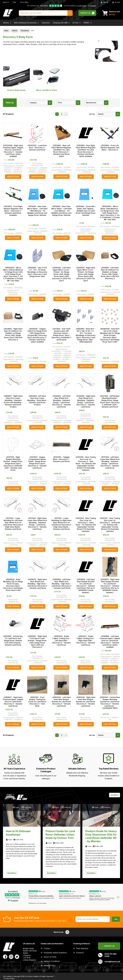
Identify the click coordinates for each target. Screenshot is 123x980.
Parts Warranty (82, 948)
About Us (6, 2)
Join (116, 919)
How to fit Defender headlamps (18, 833)
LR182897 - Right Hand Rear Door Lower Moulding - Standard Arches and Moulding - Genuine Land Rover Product (13, 401)
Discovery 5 (25, 31)
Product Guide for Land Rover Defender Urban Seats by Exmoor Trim (60, 835)
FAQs (15, 2)
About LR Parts (50, 957)
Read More (12, 873)
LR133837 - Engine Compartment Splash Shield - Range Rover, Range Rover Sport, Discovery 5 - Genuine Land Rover (37, 463)
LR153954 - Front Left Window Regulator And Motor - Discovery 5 (110, 148)
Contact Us (109, 946)
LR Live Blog (24, 2)
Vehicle (15, 31)
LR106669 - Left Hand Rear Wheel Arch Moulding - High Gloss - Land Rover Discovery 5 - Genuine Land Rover (61, 584)
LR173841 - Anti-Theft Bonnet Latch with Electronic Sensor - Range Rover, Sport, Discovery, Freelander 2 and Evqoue (61, 334)
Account (116, 2)
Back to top (61, 932)
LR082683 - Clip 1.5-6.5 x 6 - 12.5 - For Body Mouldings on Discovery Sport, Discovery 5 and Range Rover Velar (37, 272)
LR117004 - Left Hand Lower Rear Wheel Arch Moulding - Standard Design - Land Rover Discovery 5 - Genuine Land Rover (110, 463)
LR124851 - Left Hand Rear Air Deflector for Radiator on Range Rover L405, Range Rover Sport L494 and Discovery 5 (110, 273)
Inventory (80, 953)
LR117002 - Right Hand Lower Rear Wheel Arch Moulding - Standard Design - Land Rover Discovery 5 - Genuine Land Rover (37, 524)
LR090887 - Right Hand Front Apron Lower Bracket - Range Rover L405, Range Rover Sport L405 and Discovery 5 (37, 642)
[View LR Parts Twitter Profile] (17, 957)
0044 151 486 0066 (107, 955)
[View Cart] (111, 13)
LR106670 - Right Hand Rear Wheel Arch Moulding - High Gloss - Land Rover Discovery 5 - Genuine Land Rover (37, 584)
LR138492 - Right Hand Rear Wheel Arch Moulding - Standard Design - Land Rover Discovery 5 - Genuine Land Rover (86, 401)
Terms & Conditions (52, 961)
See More (115, 795)
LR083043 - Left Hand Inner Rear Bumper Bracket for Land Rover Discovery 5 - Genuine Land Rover (61, 702)
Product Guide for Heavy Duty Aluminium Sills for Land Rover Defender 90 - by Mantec (101, 836)
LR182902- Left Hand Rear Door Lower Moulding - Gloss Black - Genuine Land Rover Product (37, 400)
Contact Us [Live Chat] (87, 13)
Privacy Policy (50, 965)
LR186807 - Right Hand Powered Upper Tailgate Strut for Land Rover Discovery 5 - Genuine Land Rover (13, 702)
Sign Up (105, 2)
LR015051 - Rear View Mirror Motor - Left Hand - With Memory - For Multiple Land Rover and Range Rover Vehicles (37, 211)
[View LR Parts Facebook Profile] (5, 957)
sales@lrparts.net (109, 962)
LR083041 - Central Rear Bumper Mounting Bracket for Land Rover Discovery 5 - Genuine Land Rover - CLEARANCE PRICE (110, 703)
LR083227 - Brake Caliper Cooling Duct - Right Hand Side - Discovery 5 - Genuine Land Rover (86, 641)
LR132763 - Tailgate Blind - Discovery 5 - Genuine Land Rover (61, 459)
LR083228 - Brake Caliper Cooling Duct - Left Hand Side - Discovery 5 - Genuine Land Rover (61, 641)
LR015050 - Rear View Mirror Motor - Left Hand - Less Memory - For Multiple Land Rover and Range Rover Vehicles (61, 211)
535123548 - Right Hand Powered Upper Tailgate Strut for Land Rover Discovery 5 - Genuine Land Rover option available (13, 151)
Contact (47, 948)
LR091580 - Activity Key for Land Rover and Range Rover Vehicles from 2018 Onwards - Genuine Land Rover (13, 641)
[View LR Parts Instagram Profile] (11, 957)
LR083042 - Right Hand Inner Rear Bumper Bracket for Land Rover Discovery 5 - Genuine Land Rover (86, 702)
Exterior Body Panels (16, 79)
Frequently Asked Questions (55, 953)
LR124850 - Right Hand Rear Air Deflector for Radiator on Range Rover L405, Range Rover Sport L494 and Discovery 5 (13, 334)
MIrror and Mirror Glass (46, 79)
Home (6, 31)
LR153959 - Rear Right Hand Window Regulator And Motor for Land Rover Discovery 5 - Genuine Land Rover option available (86, 151)
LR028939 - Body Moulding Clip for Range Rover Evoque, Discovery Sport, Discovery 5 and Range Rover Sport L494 (13, 585)
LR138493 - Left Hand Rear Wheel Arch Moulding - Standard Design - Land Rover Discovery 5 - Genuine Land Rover (61, 401)
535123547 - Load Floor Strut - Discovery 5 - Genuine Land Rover (37, 148)
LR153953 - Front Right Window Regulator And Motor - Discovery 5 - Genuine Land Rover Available (13, 211)
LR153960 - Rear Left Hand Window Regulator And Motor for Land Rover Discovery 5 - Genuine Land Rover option (61, 151)
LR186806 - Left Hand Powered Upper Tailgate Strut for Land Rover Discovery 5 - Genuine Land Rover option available (110, 642)
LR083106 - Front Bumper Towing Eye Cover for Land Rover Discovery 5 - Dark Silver (37, 702)
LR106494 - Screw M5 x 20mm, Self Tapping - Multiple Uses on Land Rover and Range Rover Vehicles (86, 211)
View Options (13, 177)
